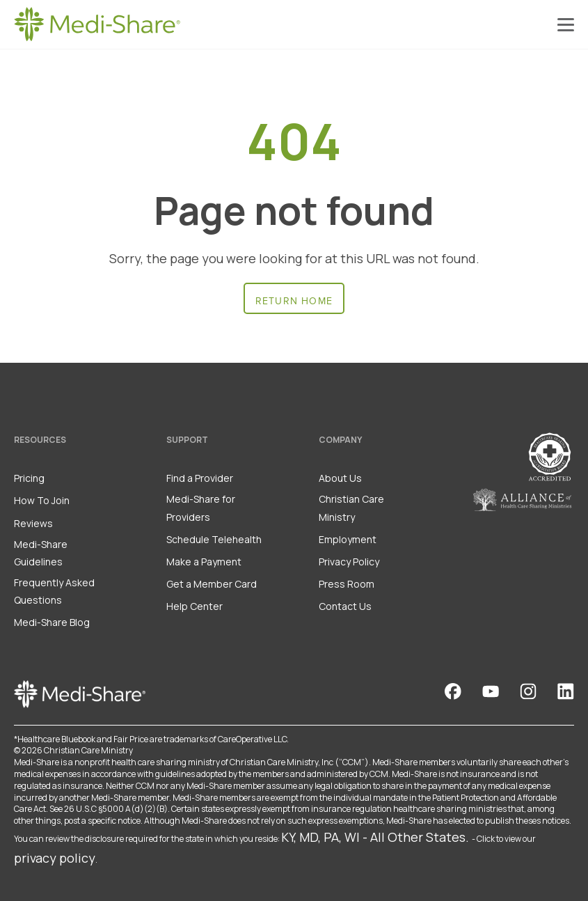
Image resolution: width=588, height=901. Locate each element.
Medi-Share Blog (52, 622)
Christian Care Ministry (351, 508)
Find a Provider (200, 478)
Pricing (29, 478)
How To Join (42, 500)
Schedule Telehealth (214, 539)
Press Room (347, 584)
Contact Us (345, 606)
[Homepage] (97, 24)
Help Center (194, 606)
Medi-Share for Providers (201, 508)
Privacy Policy (349, 562)
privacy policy (55, 858)
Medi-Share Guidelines (41, 553)
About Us (340, 478)
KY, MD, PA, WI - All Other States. (375, 837)
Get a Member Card (212, 584)
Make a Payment (204, 562)
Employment (348, 539)
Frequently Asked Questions (54, 591)
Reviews (33, 523)
